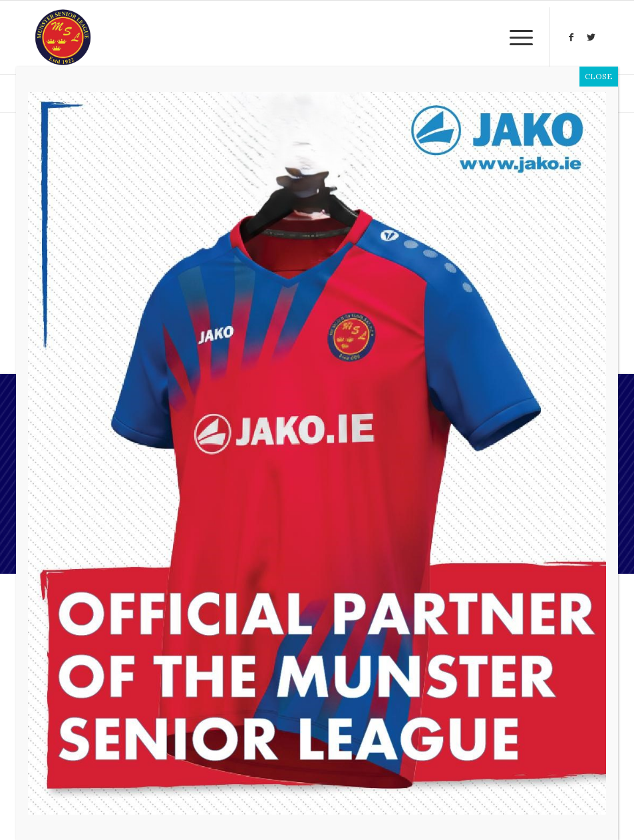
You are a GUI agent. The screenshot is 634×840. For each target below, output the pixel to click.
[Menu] (515, 37)
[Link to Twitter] (591, 37)
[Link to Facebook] (571, 37)
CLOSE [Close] (599, 76)
